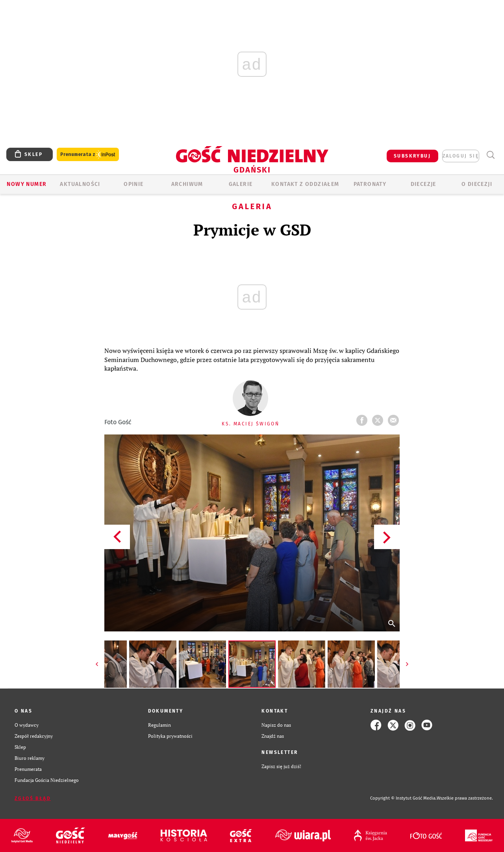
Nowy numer (27, 184)
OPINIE (133, 184)
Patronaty (370, 184)
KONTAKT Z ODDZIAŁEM (305, 184)
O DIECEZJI (477, 184)
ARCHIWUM (187, 184)
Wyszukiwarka (490, 155)
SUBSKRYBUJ (412, 156)
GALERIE (241, 184)
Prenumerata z (88, 155)
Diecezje (423, 184)
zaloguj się (461, 156)
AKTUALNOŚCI (80, 184)
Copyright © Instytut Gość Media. (403, 798)
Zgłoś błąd (33, 798)
